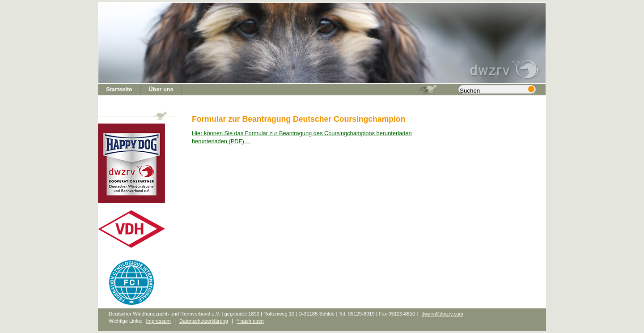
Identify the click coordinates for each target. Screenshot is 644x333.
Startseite (119, 89)
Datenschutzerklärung (204, 321)
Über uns (161, 89)
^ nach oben (250, 321)
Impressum (158, 321)
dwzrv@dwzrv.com (442, 314)
